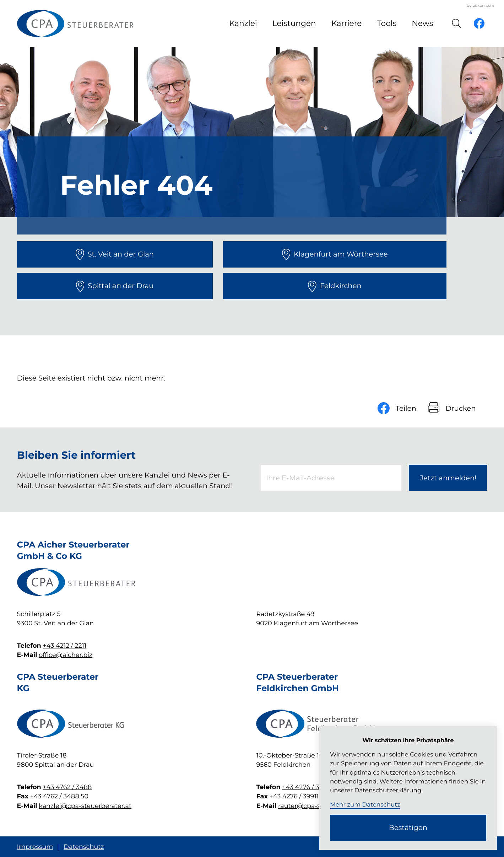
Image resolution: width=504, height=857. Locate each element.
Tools (387, 23)
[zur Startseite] (75, 24)
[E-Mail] (331, 478)
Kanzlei (243, 23)
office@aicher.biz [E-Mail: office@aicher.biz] (66, 655)
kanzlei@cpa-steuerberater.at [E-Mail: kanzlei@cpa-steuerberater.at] (85, 806)
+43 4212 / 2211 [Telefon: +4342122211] (65, 646)
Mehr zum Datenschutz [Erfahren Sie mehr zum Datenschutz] (365, 805)
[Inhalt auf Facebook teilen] (403, 408)
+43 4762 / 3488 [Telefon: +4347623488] (67, 787)
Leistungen (294, 23)
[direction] (115, 254)
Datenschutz (84, 847)
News (422, 23)
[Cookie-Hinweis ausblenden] (408, 828)
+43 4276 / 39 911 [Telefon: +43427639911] (307, 787)
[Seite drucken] (457, 408)
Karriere (347, 23)
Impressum (35, 847)
